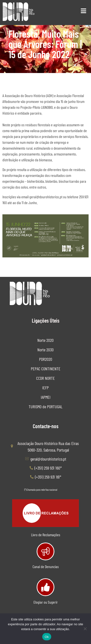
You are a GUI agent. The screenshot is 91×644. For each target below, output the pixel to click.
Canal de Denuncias (46, 567)
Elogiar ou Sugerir (46, 602)
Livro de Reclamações (46, 535)
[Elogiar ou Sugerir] (45, 587)
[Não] (85, 629)
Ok (47, 637)
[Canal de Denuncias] (45, 551)
